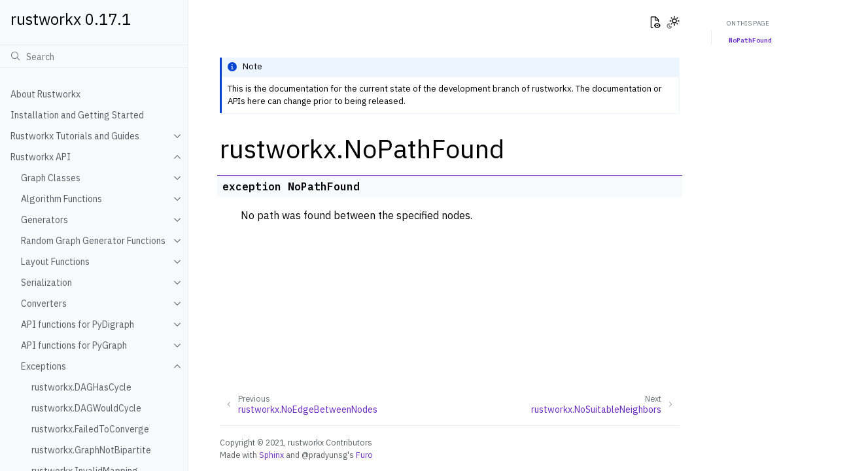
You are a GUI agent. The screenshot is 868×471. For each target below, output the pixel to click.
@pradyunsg (324, 455)
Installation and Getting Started (77, 115)
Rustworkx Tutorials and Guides (75, 136)
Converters (44, 304)
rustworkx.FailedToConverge (90, 429)
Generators (44, 220)
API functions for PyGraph (74, 345)
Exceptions (43, 366)
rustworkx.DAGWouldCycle (86, 408)
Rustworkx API (41, 157)
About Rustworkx (45, 94)
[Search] (94, 56)
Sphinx (271, 455)
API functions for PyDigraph (78, 324)
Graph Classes (51, 178)
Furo (364, 455)
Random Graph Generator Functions (93, 241)
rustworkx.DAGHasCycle (81, 387)
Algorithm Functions (61, 199)
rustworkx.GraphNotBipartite (91, 450)
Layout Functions (55, 262)
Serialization (46, 283)
